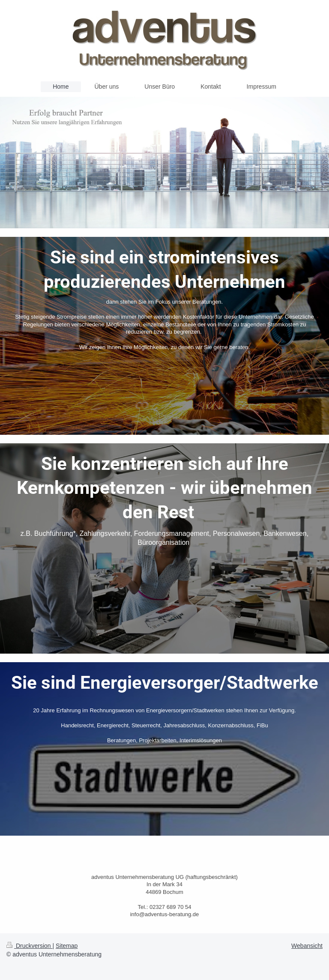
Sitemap (67, 946)
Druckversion (29, 946)
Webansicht (307, 946)
